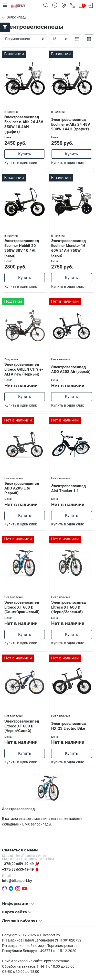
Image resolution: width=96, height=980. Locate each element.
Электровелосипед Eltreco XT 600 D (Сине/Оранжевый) (22, 607)
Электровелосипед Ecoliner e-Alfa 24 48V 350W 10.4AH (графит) (24, 124)
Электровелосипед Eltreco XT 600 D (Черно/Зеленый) (68, 607)
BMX (26, 824)
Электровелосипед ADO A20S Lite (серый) (22, 488)
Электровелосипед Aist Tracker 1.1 (68, 488)
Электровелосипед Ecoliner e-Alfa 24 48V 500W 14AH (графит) (71, 124)
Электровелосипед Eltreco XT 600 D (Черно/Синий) (22, 726)
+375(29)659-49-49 (18, 864)
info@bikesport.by (17, 881)
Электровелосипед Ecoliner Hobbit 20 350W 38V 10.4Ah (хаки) (22, 248)
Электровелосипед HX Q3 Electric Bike (68, 726)
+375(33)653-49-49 (18, 869)
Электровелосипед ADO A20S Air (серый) (71, 369)
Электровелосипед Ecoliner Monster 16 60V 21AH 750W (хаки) (68, 248)
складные (10, 824)
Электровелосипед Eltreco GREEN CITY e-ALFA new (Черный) (24, 369)
